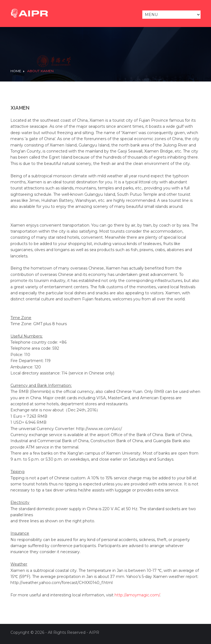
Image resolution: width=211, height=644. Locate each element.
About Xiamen (40, 71)
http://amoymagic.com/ (137, 595)
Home (16, 71)
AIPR (94, 632)
